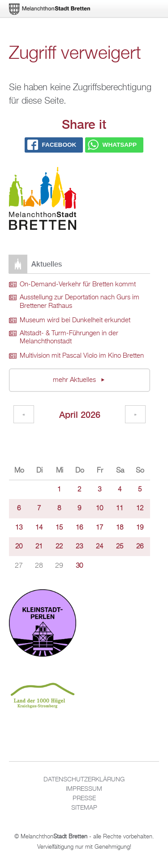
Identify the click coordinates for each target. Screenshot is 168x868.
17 (99, 528)
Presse (84, 798)
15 (59, 528)
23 (79, 547)
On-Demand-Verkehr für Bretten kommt (78, 285)
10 (99, 509)
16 (79, 528)
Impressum (84, 789)
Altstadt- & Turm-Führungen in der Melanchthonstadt (69, 338)
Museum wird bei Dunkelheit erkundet (75, 320)
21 (39, 547)
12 (140, 509)
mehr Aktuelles (75, 380)
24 (99, 547)
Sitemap (84, 808)
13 (19, 528)
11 (120, 509)
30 (79, 566)
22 (59, 547)
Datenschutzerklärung (84, 780)
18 (120, 528)
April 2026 (80, 414)
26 (140, 547)
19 (140, 528)
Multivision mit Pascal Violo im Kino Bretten (82, 356)
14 (39, 528)
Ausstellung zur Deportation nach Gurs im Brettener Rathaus (80, 302)
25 (120, 547)
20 (19, 547)
